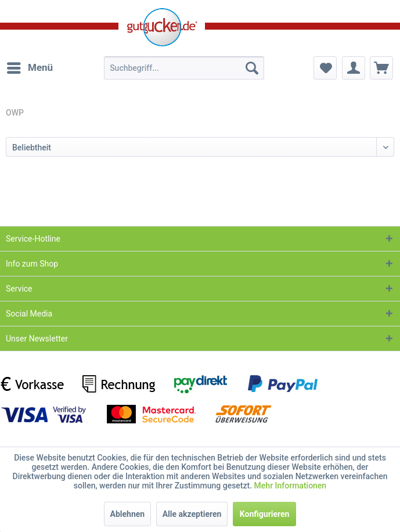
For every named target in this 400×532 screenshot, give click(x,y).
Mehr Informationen (291, 486)
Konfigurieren (265, 514)
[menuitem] (29, 68)
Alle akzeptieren (192, 514)
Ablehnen (128, 514)
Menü (30, 66)
